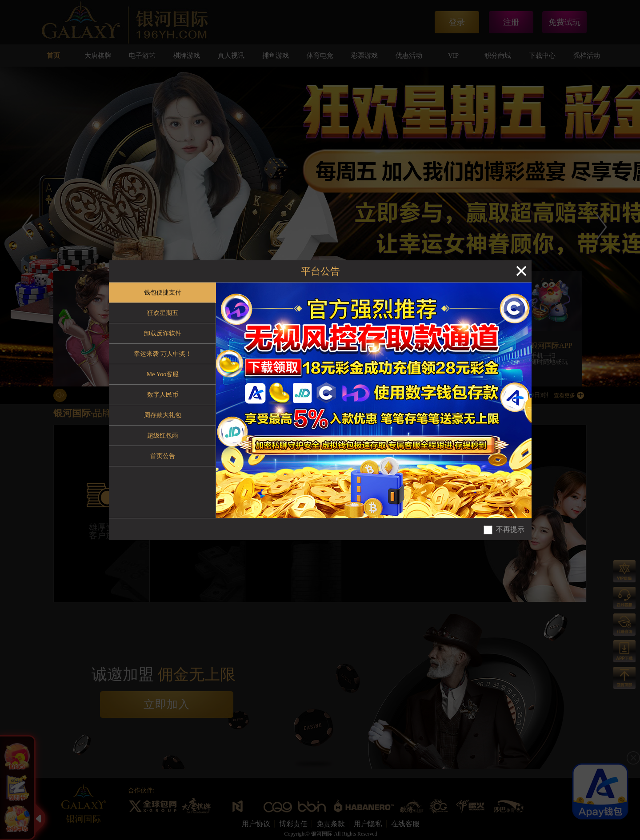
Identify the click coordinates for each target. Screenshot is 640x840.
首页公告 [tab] (163, 456)
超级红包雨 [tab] (163, 436)
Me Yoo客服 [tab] (163, 374)
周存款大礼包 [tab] (163, 415)
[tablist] (162, 400)
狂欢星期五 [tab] (163, 313)
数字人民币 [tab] (163, 395)
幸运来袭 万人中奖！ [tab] (163, 354)
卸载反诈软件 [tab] (163, 333)
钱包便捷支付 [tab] (163, 293)
